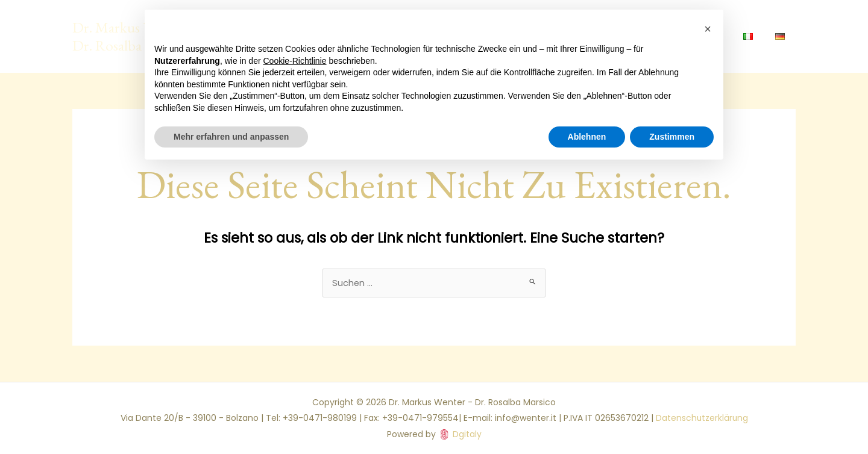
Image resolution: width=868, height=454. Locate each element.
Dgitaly (467, 434)
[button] (708, 29)
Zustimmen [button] (672, 137)
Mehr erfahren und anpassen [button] (231, 137)
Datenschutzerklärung (702, 418)
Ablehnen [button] (587, 137)
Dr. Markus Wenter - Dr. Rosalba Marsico (133, 36)
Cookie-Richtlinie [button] (295, 61)
